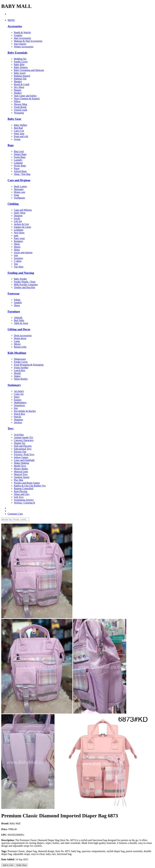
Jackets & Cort (21, 224)
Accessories (15, 26)
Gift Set (18, 221)
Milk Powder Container (26, 285)
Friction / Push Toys (24, 454)
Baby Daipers (21, 67)
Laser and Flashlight (24, 460)
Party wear (19, 238)
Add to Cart (8, 865)
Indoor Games (21, 457)
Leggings (19, 230)
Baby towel (20, 73)
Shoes (17, 305)
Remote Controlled (24, 489)
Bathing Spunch (22, 76)
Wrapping (19, 113)
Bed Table (19, 320)
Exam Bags (20, 157)
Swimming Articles (24, 500)
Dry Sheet (19, 87)
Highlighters (20, 403)
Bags (11, 145)
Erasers (18, 400)
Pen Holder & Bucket (25, 411)
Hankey (18, 93)
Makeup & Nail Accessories (28, 41)
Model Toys (20, 466)
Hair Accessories (22, 38)
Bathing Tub (20, 79)
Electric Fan (20, 452)
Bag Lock (19, 151)
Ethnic (17, 300)
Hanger (18, 90)
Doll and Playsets (23, 446)
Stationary (14, 385)
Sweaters (18, 258)
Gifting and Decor (19, 329)
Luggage (18, 163)
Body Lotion (20, 186)
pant (16, 235)
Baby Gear (14, 119)
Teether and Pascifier (25, 287)
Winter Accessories (24, 47)
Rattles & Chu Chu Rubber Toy (30, 486)
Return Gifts (20, 347)
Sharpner (18, 420)
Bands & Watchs (22, 32)
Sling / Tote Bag (22, 174)
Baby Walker (20, 125)
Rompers (18, 241)
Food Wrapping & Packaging (29, 365)
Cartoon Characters (24, 440)
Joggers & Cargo (22, 227)
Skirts (17, 250)
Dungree (18, 216)
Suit (16, 255)
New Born (19, 233)
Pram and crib (21, 136)
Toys (11, 428)
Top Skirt (19, 267)
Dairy (17, 397)
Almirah (18, 317)
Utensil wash (20, 110)
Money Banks (21, 469)
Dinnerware (20, 359)
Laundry (18, 160)
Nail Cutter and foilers (25, 96)
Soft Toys (19, 497)
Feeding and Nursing (21, 273)
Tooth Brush (20, 107)
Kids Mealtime (17, 353)
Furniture (14, 311)
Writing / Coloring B (24, 503)
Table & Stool (21, 323)
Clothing (13, 204)
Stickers (18, 422)
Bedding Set (20, 59)
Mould (17, 373)
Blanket (18, 81)
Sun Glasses (20, 44)
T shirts (18, 261)
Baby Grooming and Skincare (29, 70)
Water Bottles (21, 379)
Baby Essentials (17, 53)
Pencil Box (20, 414)
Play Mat (18, 480)
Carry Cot (19, 131)
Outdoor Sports (22, 477)
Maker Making (21, 463)
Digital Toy (20, 443)
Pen (16, 408)
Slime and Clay (22, 494)
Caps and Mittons (23, 210)
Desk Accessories (23, 335)
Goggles (18, 35)
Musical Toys (21, 474)
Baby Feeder (20, 279)
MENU (11, 20)
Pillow (17, 101)
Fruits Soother (21, 368)
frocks (17, 218)
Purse (17, 168)
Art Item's (19, 391)
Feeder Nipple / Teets (25, 282)
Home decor (20, 338)
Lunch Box (20, 370)
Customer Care (15, 514)
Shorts (17, 247)
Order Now (21, 865)
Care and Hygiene (19, 180)
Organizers (19, 405)
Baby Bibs (19, 64)
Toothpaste (19, 198)
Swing (17, 139)
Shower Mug (20, 104)
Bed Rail (18, 128)
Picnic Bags (20, 166)
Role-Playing (21, 491)
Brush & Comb (22, 84)
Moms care (20, 192)
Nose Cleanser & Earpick (27, 99)
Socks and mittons (23, 252)
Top (16, 264)
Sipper (17, 376)
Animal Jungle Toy (24, 437)
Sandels (18, 303)
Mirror (17, 344)
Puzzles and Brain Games (27, 483)
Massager (19, 189)
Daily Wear (20, 213)
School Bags (20, 171)
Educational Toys (23, 449)
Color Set (19, 394)
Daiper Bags (20, 154)
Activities (19, 435)
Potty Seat (19, 134)
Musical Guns (21, 471)
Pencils (18, 417)
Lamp (17, 341)
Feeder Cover (21, 62)
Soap (16, 195)
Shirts (17, 244)
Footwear (14, 294)
